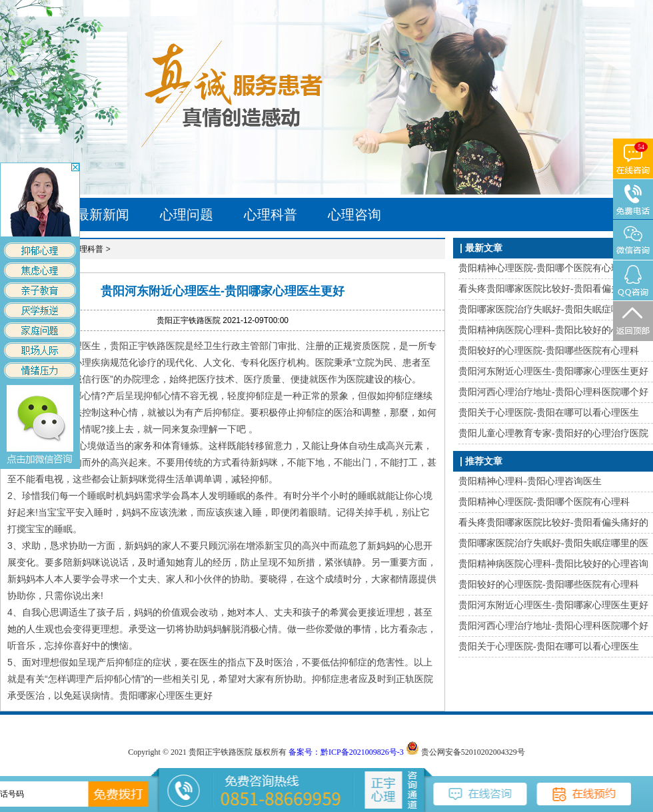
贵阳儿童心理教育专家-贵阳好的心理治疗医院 (553, 433)
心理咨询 (354, 214)
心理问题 (187, 214)
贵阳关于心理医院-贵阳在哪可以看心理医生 (549, 413)
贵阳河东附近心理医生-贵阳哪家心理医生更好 (553, 371)
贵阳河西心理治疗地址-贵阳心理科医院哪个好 (553, 392)
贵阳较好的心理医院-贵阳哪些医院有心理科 (549, 351)
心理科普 (271, 214)
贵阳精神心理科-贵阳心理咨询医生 (530, 481)
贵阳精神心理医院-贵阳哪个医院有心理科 (544, 268)
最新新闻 (103, 214)
